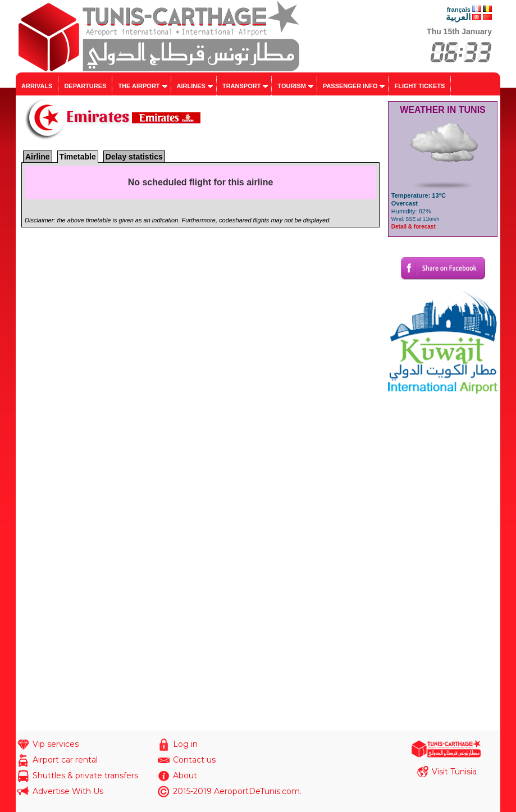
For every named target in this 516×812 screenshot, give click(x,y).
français (459, 10)
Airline (38, 157)
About (185, 775)
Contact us (194, 760)
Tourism (292, 86)
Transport (241, 86)
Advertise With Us (68, 791)
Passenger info (350, 86)
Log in (185, 744)
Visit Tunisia (454, 772)
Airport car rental (65, 760)
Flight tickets (419, 86)
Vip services (56, 744)
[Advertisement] (443, 562)
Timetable (78, 157)
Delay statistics (134, 157)
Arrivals (37, 86)
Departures (85, 86)
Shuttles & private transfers (85, 775)
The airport (139, 86)
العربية (458, 17)
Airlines (191, 86)
